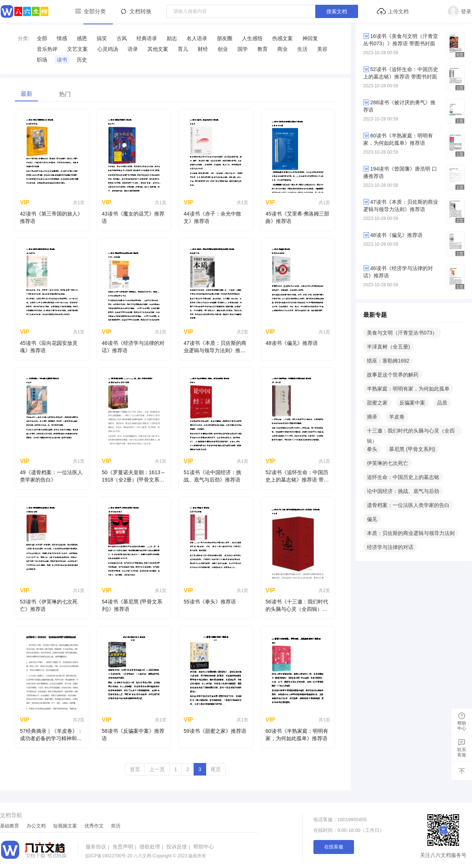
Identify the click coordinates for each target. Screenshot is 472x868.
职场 (42, 60)
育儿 (183, 49)
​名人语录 (197, 38)
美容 (322, 49)
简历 (116, 826)
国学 (243, 49)
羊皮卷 (397, 417)
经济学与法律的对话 (390, 547)
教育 (263, 49)
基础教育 (10, 826)
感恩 (82, 38)
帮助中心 (204, 847)
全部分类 (95, 11)
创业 (223, 49)
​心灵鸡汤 (108, 49)
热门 (65, 94)
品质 (442, 403)
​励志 (172, 38)
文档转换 (140, 11)
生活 (302, 49)
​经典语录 (147, 38)
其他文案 (158, 49)
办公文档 (36, 826)
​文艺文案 (77, 49)
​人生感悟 (252, 38)
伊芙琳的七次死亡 (388, 463)
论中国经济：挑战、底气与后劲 (403, 491)
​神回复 (310, 38)
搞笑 (102, 38)
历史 (82, 60)
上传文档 (393, 11)
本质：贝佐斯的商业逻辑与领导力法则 (411, 533)
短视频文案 (65, 826)
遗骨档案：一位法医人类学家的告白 (408, 505)
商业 (282, 49)
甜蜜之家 (377, 403)
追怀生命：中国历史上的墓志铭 (403, 477)
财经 (203, 49)
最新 (27, 94)
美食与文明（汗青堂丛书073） (402, 333)
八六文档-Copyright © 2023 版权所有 (146, 856)
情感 (62, 38)
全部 (42, 38)
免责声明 (125, 847)
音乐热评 (47, 49)
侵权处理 (152, 847)
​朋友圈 (225, 38)
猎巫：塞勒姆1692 (388, 361)
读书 (62, 60)
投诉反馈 (179, 847)
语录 (133, 49)
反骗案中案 (412, 403)
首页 (135, 769)
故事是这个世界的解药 (393, 375)
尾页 (216, 769)
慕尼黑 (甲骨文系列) (412, 449)
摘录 (372, 417)
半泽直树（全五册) (388, 347)
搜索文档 (337, 11)
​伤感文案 (282, 38)
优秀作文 (94, 826)
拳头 (372, 449)
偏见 (372, 519)
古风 (122, 38)
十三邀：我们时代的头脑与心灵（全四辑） (411, 432)
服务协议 (98, 847)
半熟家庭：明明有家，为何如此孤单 (408, 389)
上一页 (157, 769)
